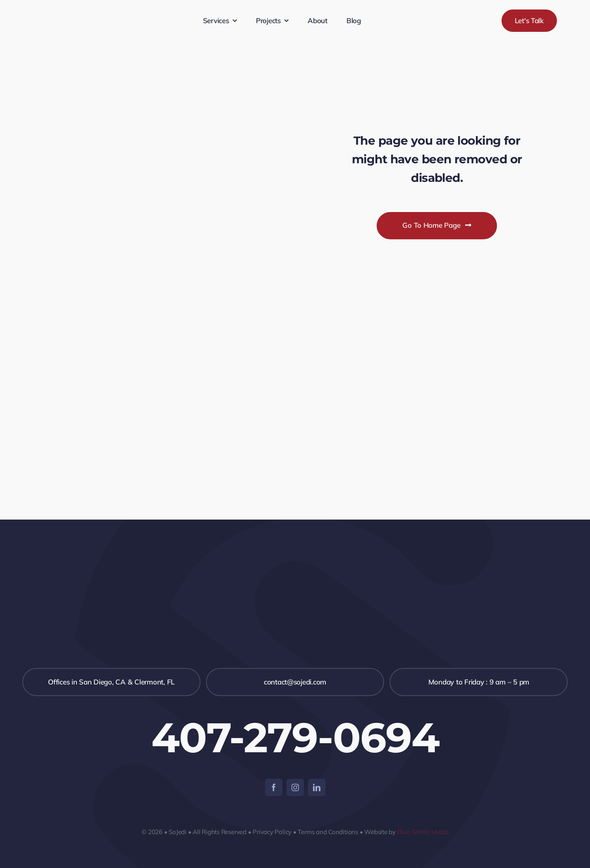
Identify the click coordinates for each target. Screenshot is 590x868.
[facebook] (274, 787)
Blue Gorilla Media (423, 832)
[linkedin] (317, 787)
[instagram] (295, 787)
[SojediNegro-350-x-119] (85, 6)
